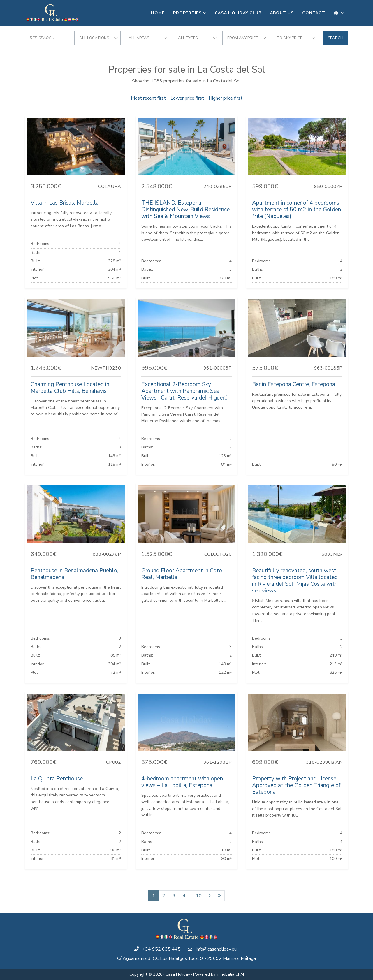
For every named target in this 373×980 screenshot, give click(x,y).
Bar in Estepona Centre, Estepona (294, 384)
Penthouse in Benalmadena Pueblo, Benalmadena (74, 574)
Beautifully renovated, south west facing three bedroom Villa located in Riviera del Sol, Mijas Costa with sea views (295, 581)
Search (336, 38)
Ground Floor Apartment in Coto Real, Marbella (182, 574)
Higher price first (226, 98)
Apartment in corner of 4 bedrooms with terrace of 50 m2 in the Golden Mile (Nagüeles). (297, 210)
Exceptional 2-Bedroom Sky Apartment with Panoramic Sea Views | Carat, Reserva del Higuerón (186, 391)
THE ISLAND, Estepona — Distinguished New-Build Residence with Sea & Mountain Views (185, 210)
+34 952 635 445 (161, 949)
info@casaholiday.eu (216, 949)
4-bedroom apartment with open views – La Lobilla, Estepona (182, 782)
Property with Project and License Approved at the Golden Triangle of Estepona (296, 785)
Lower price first (187, 98)
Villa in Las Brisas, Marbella (65, 203)
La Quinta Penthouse (57, 779)
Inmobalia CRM (230, 974)
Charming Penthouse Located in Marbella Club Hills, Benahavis (70, 388)
